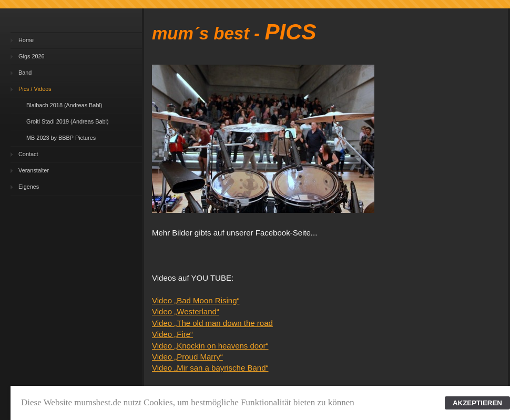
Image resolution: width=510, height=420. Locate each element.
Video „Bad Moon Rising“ (196, 300)
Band (25, 73)
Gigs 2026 (32, 56)
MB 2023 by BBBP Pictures (61, 138)
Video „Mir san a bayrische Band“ (210, 368)
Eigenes (29, 187)
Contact (28, 154)
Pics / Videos (35, 89)
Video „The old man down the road (212, 323)
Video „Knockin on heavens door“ (210, 346)
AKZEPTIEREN (477, 403)
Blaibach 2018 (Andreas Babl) (64, 105)
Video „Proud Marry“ (187, 357)
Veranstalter (34, 170)
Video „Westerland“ (186, 311)
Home (26, 40)
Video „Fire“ (172, 334)
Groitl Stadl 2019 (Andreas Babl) (68, 121)
